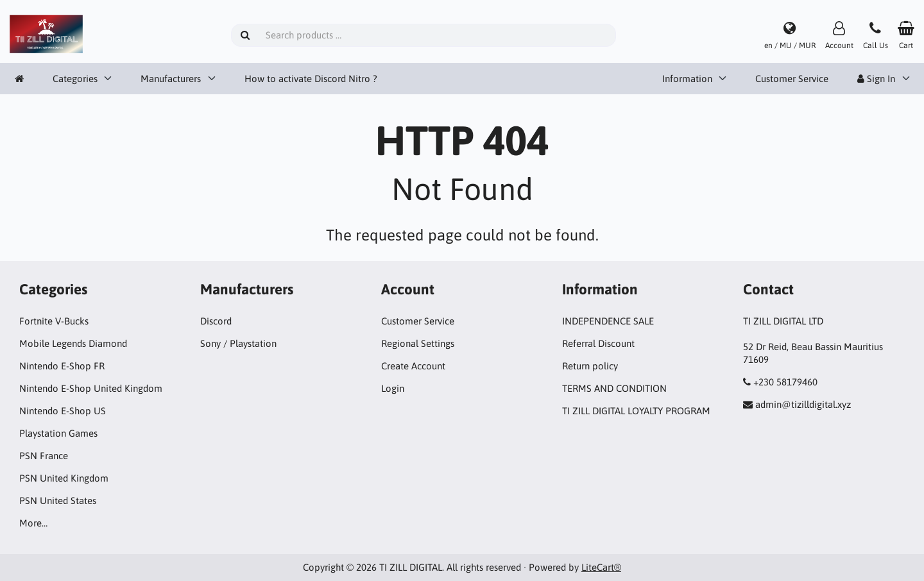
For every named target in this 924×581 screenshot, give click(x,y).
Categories (75, 79)
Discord (216, 321)
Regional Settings (418, 343)
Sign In (876, 79)
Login (393, 388)
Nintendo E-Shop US (63, 411)
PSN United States (58, 501)
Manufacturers (171, 79)
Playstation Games (58, 433)
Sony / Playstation (238, 343)
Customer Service (792, 79)
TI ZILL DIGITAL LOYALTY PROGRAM (636, 411)
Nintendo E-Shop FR (62, 366)
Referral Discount (598, 343)
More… (33, 523)
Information (687, 79)
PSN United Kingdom (64, 478)
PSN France (44, 456)
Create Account (413, 366)
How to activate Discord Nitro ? (311, 79)
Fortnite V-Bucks (54, 321)
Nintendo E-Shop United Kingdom (91, 388)
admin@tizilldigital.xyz (803, 404)
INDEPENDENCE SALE (608, 321)
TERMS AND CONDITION (614, 388)
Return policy (590, 366)
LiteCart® (601, 567)
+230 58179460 (785, 382)
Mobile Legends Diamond (73, 343)
